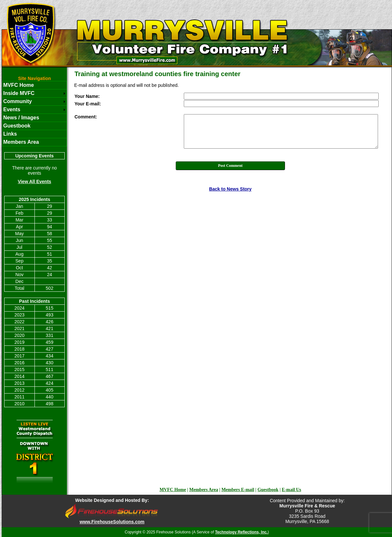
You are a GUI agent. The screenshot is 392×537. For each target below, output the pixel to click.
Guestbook (17, 126)
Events (12, 109)
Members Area (21, 142)
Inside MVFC (19, 93)
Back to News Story (230, 189)
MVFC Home (19, 85)
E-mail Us (291, 490)
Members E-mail (238, 490)
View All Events (35, 181)
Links (10, 134)
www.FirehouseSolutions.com (112, 522)
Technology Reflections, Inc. (241, 532)
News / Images (21, 118)
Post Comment (230, 166)
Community (18, 101)
